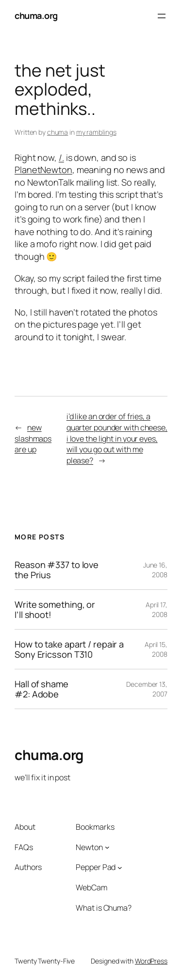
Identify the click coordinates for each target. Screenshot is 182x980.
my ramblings (96, 132)
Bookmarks (95, 827)
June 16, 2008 (155, 570)
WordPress (151, 961)
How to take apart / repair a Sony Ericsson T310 (69, 649)
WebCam (91, 887)
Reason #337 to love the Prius (57, 570)
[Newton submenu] (107, 847)
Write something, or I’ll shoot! (55, 609)
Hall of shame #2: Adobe (41, 689)
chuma (58, 132)
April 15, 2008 (156, 649)
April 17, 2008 (157, 609)
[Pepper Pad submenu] (120, 868)
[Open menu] (162, 16)
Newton (89, 847)
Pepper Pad (96, 867)
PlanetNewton (43, 170)
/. (61, 158)
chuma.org (36, 16)
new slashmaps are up (33, 438)
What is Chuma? (104, 908)
